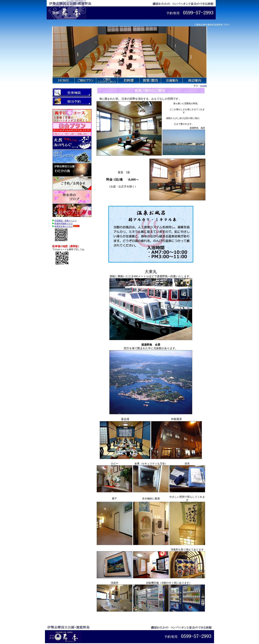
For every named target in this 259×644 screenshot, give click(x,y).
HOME (204, 86)
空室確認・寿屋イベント (65, 221)
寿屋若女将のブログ (63, 226)
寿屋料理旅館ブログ (63, 224)
